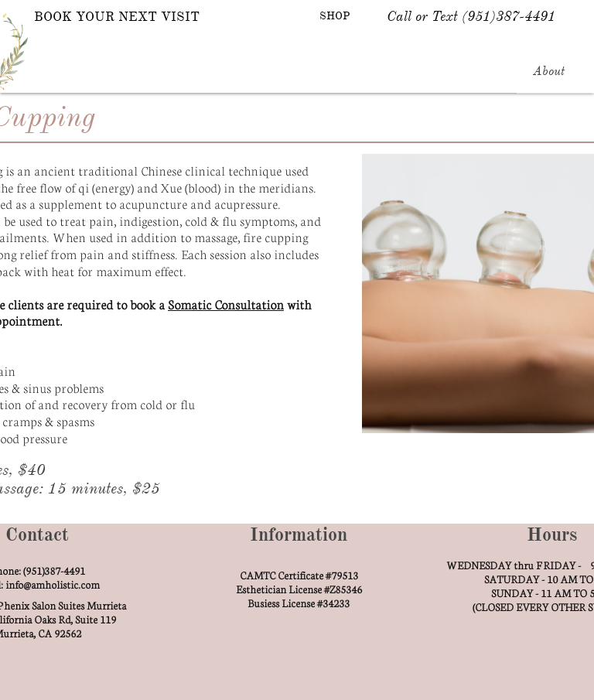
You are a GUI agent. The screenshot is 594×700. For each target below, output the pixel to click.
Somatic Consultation (226, 304)
